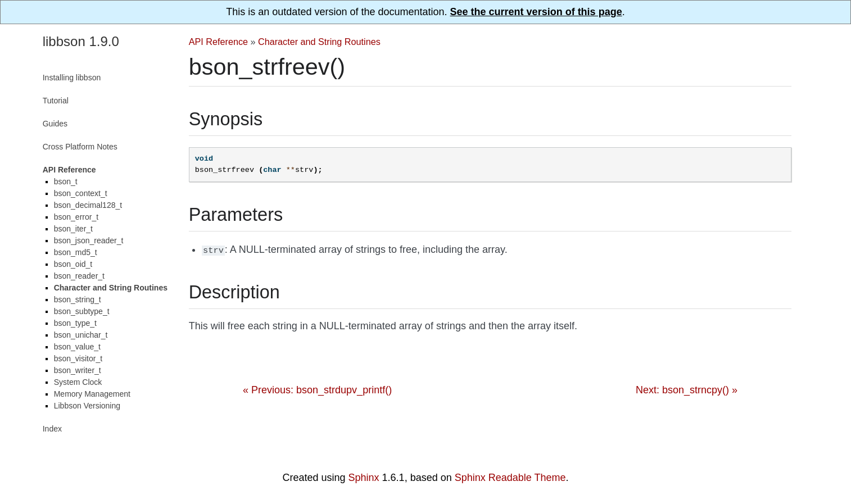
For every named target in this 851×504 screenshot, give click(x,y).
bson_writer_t (78, 370)
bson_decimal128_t (88, 205)
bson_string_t (78, 299)
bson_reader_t (79, 276)
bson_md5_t (76, 252)
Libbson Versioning (87, 406)
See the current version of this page (536, 12)
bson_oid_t (73, 264)
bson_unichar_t (81, 335)
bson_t (66, 181)
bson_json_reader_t (89, 240)
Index (52, 429)
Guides (55, 124)
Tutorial (56, 101)
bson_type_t (75, 323)
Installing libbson (72, 78)
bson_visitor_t (78, 358)
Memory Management (92, 394)
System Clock (78, 382)
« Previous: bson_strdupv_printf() (317, 389)
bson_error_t (76, 217)
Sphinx (364, 478)
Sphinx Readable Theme (510, 478)
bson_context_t (81, 193)
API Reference (218, 42)
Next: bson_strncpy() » (687, 389)
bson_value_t (77, 347)
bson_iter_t (73, 229)
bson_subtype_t (82, 311)
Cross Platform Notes (80, 147)
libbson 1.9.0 (81, 41)
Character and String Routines (319, 42)
